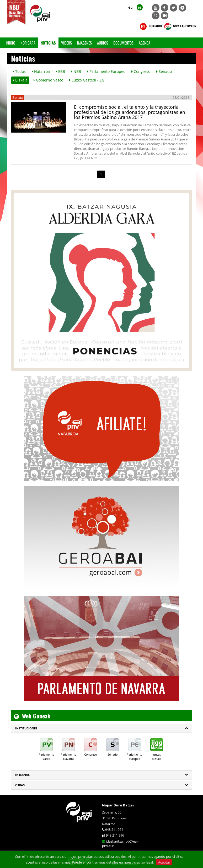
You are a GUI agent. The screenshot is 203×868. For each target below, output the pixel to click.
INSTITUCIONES (26, 728)
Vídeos (66, 43)
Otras (20, 785)
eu (130, 7)
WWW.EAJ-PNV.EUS (180, 26)
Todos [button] (19, 71)
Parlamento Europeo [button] (106, 71)
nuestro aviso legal (138, 862)
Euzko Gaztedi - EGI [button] (87, 80)
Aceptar (164, 862)
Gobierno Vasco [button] (48, 80)
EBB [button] (60, 71)
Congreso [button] (141, 71)
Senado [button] (164, 71)
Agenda (145, 43)
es (140, 7)
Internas (22, 775)
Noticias (48, 43)
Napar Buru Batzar (118, 805)
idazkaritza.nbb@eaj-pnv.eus (120, 844)
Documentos (123, 43)
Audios (103, 43)
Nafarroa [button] (41, 71)
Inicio (10, 43)
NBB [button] (76, 71)
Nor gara (28, 43)
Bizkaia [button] (20, 80)
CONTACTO (150, 26)
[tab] (101, 728)
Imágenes (84, 43)
